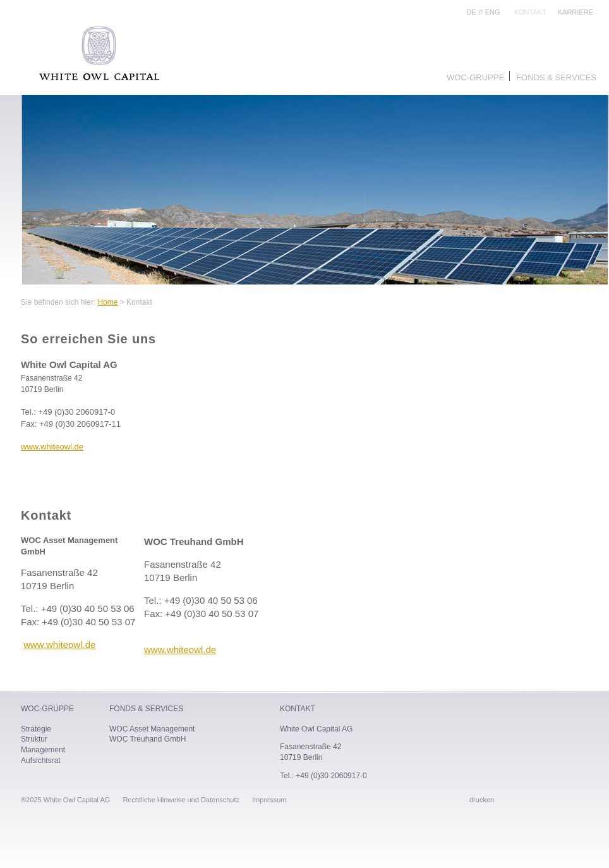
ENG (493, 12)
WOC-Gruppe (475, 77)
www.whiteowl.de (52, 447)
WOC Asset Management (152, 729)
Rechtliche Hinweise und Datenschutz (181, 800)
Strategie (36, 729)
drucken (482, 800)
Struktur (34, 739)
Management (43, 750)
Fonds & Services (556, 77)
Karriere (576, 12)
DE (471, 12)
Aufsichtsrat (41, 761)
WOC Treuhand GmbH (148, 739)
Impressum (269, 800)
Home (107, 302)
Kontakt (530, 12)
